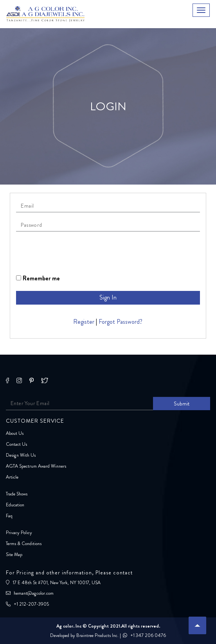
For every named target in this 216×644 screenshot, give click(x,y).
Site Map (14, 554)
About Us (15, 433)
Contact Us (16, 444)
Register (84, 322)
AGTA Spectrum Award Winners (36, 466)
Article (12, 477)
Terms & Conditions (24, 544)
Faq (9, 516)
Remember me (38, 278)
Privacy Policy (19, 533)
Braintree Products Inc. (97, 635)
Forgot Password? (121, 322)
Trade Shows (17, 494)
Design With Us (21, 455)
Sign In (108, 297)
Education (15, 505)
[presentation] (76, 253)
